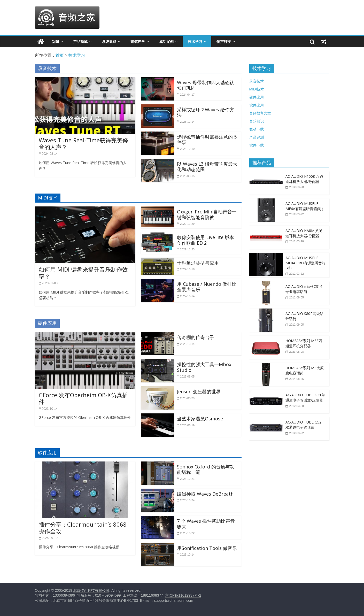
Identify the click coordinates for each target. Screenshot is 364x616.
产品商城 (80, 42)
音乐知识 (257, 121)
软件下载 (257, 145)
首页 (60, 55)
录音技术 (257, 81)
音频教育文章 (260, 113)
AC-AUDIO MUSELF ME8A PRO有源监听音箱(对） (305, 263)
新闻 (55, 42)
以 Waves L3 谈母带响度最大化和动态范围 (207, 167)
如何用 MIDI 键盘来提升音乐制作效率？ (83, 273)
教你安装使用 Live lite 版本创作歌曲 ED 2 (206, 240)
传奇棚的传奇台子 (196, 337)
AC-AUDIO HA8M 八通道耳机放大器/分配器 (304, 233)
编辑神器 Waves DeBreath (205, 494)
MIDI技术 (257, 89)
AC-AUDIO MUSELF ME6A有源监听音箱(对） (305, 206)
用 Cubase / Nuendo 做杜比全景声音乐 (207, 287)
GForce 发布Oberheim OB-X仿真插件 (83, 398)
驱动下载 (257, 129)
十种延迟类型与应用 (198, 263)
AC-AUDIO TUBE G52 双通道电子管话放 (303, 425)
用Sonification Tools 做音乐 (207, 548)
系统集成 (109, 42)
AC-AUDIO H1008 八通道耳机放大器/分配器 (304, 179)
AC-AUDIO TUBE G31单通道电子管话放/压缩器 (305, 398)
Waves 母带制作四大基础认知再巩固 (206, 85)
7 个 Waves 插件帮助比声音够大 (206, 524)
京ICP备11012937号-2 (183, 595)
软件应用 (257, 105)
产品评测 (257, 137)
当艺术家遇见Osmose (200, 419)
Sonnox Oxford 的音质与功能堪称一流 (206, 469)
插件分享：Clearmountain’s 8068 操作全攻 (83, 528)
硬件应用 (257, 97)
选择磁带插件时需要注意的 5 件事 (207, 140)
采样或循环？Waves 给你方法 (206, 112)
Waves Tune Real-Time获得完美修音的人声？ (83, 143)
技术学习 (195, 42)
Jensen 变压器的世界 (199, 391)
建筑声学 (138, 42)
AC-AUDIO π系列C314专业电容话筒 (304, 289)
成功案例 (166, 42)
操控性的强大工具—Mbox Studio (204, 367)
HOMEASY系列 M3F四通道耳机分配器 (304, 343)
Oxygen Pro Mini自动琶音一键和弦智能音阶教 (207, 214)
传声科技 (224, 42)
